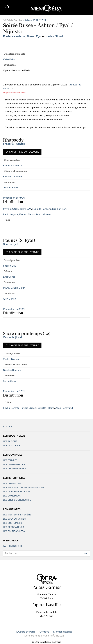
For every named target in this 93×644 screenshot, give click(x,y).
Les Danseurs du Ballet (18, 492)
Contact (44, 632)
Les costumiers (13, 523)
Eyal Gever (9, 277)
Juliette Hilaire (46, 408)
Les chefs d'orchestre (17, 500)
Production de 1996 (14, 198)
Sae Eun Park (60, 209)
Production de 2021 (14, 309)
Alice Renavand (64, 408)
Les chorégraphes (14, 469)
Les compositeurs (14, 465)
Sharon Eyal (34, 36)
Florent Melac (27, 214)
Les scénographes (14, 519)
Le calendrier (12, 446)
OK (86, 554)
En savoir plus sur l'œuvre (22, 152)
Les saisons (10, 441)
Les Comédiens (12, 496)
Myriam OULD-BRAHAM (17, 209)
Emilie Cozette (11, 408)
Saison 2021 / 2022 (35, 20)
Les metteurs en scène (17, 515)
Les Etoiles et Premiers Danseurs (24, 488)
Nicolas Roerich (12, 370)
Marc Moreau (44, 214)
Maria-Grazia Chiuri (14, 288)
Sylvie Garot (10, 381)
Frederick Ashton (14, 36)
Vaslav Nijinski (55, 36)
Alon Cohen (10, 299)
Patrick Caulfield (12, 177)
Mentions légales (63, 632)
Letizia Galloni (29, 408)
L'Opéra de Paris (26, 632)
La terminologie (13, 546)
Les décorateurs (13, 527)
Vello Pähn (9, 59)
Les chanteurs (12, 483)
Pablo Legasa (11, 214)
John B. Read (10, 188)
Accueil (8, 427)
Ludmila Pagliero (42, 209)
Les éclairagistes (14, 531)
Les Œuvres (10, 460)
